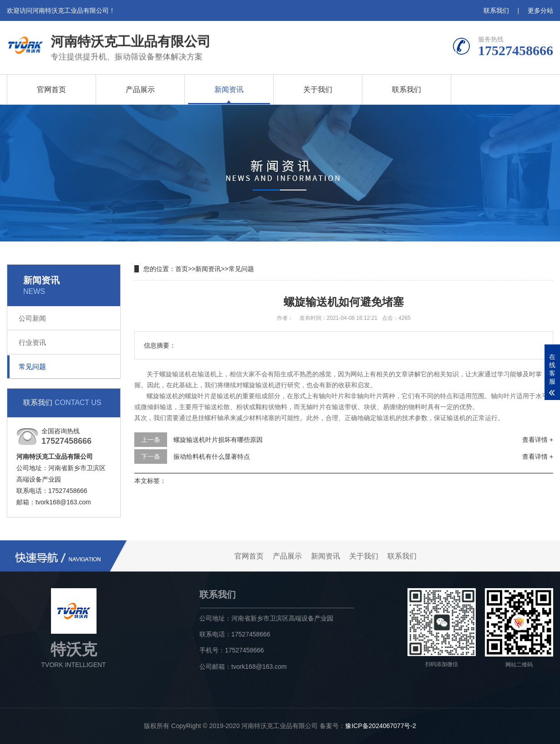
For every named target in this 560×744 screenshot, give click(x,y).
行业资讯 (32, 342)
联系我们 (496, 10)
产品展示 (140, 90)
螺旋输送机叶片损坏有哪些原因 (218, 440)
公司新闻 (32, 318)
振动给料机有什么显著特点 (212, 457)
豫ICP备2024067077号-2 (381, 726)
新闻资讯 (229, 90)
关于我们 (318, 90)
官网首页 (51, 90)
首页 (182, 269)
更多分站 (540, 10)
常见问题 (32, 367)
